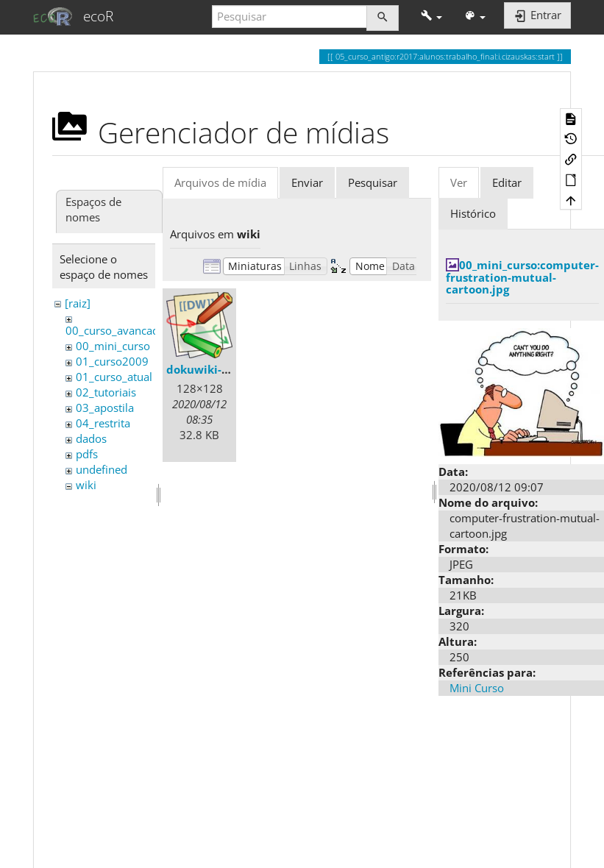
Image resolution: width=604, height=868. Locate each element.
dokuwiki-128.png (216, 369)
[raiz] (78, 303)
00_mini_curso (113, 346)
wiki (86, 485)
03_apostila (105, 408)
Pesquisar (373, 182)
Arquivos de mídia (220, 182)
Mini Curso (477, 688)
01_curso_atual (114, 377)
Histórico (473, 213)
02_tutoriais (106, 392)
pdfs (87, 454)
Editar (507, 182)
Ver (459, 182)
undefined (102, 469)
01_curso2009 (112, 361)
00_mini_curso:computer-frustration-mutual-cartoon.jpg (522, 277)
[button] (431, 17)
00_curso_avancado (116, 330)
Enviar (307, 182)
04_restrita (103, 423)
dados (91, 438)
